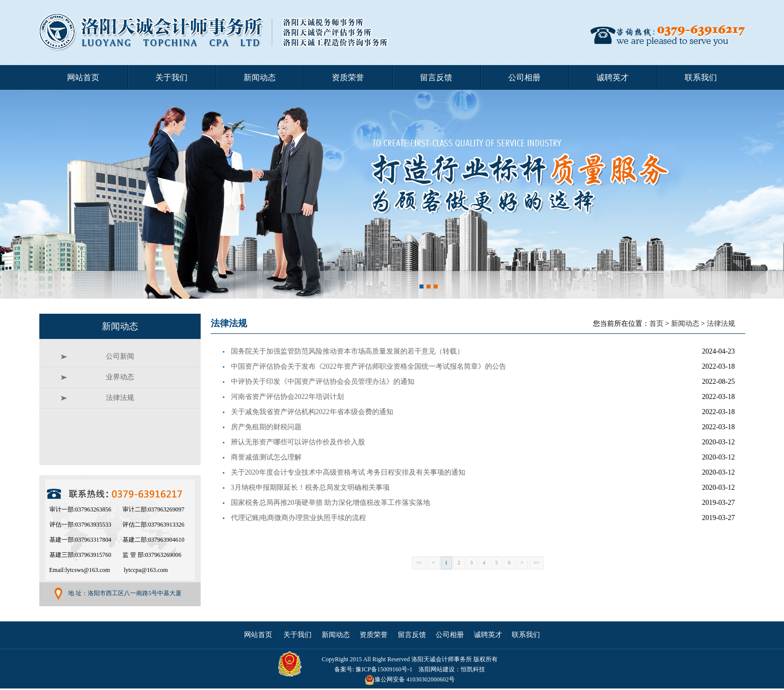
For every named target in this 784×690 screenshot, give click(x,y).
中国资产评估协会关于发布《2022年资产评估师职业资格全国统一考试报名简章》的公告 (369, 366)
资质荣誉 (348, 77)
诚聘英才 (613, 77)
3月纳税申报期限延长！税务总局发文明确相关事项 (310, 487)
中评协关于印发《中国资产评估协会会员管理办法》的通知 (323, 382)
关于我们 (171, 77)
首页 (656, 324)
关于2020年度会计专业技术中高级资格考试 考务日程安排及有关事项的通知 (348, 472)
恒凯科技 (473, 669)
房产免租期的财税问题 (266, 427)
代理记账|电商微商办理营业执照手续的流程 (299, 518)
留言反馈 (436, 77)
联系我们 (701, 77)
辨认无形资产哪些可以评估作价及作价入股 (298, 442)
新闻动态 (260, 77)
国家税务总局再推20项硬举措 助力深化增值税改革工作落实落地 (331, 503)
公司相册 (524, 77)
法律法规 (721, 324)
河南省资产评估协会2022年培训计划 (287, 397)
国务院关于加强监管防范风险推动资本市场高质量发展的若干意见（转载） (347, 351)
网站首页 (83, 77)
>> (536, 563)
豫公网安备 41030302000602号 (410, 679)
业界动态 (120, 377)
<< (419, 563)
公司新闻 (120, 356)
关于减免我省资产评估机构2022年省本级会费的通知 (312, 412)
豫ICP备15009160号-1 (384, 669)
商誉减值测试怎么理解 (266, 457)
